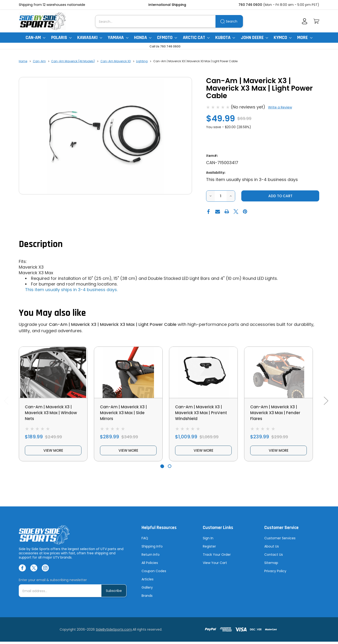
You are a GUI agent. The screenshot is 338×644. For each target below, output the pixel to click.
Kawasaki (90, 38)
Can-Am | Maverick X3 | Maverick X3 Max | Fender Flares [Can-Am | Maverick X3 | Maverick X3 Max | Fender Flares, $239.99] (277, 413)
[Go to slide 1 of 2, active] (162, 469)
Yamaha (118, 38)
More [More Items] (305, 38)
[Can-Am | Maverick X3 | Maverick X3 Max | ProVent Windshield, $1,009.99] (203, 373)
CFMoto (167, 38)
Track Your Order (217, 557)
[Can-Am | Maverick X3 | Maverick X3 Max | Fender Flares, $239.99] (278, 373)
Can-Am (35, 38)
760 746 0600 (250, 5)
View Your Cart (215, 565)
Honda (143, 38)
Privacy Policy (275, 573)
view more (53, 452)
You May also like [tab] (52, 313)
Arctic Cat (196, 38)
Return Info (151, 557)
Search (232, 21)
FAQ (145, 540)
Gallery (147, 590)
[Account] (305, 21)
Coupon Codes (154, 573)
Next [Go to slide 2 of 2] (326, 402)
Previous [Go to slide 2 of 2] (6, 402)
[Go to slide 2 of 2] (170, 469)
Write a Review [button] (280, 107)
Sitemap (271, 565)
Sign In (208, 540)
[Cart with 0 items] (316, 21)
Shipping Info (152, 549)
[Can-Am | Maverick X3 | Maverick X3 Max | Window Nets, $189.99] (53, 373)
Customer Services (280, 540)
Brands (147, 598)
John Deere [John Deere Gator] (254, 38)
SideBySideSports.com (114, 632)
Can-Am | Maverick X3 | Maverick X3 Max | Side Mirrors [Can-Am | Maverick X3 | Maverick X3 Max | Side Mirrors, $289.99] (125, 413)
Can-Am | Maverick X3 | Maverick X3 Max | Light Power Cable (113, 325)
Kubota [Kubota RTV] (225, 38)
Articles (148, 582)
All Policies (150, 565)
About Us (272, 549)
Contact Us (274, 557)
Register (209, 549)
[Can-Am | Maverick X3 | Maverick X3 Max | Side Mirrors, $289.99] (128, 373)
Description (41, 245)
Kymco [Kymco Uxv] (283, 38)
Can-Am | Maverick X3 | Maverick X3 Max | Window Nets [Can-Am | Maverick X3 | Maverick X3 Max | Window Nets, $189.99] (53, 413)
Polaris (61, 38)
